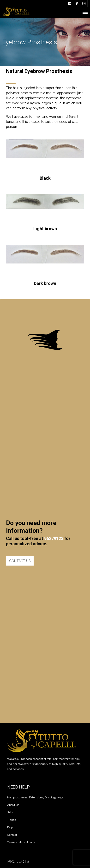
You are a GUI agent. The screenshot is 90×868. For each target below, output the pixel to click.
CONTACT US (20, 494)
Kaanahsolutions (47, 793)
